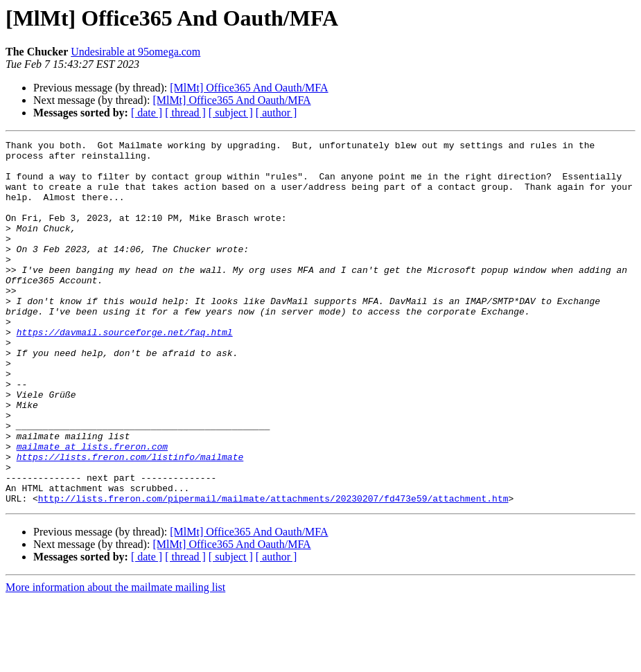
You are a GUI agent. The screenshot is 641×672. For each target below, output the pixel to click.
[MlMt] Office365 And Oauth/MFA (249, 88)
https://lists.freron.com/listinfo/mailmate (130, 521)
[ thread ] (185, 113)
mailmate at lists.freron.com (92, 509)
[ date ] (147, 113)
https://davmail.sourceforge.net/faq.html (125, 371)
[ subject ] (231, 113)
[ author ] (276, 113)
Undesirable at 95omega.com (135, 52)
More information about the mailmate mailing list (115, 660)
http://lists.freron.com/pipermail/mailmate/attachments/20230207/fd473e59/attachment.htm (273, 571)
